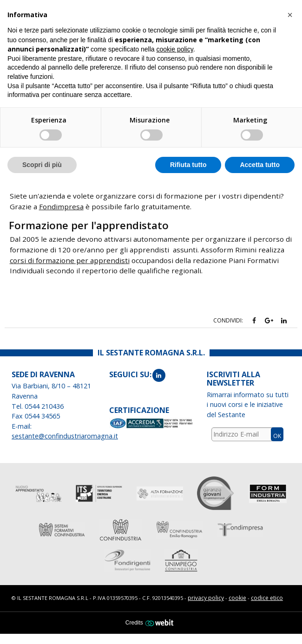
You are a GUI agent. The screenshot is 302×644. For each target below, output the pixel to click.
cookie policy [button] (175, 49)
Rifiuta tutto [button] (188, 165)
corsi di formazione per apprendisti (70, 260)
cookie (237, 598)
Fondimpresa (61, 206)
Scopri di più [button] (42, 165)
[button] (290, 15)
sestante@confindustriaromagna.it (65, 436)
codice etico (267, 598)
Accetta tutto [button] (260, 165)
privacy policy (206, 598)
